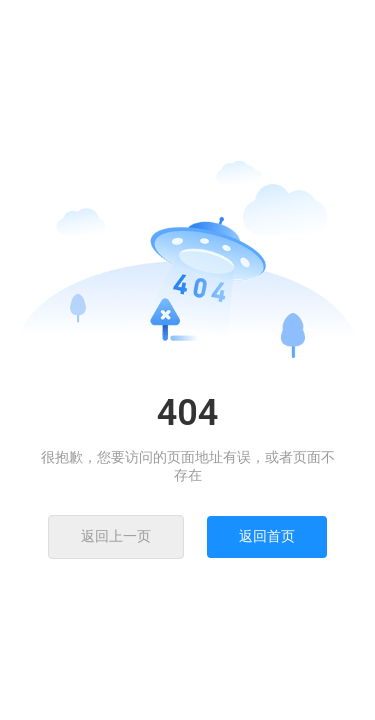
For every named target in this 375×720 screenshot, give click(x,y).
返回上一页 (116, 536)
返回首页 (267, 536)
